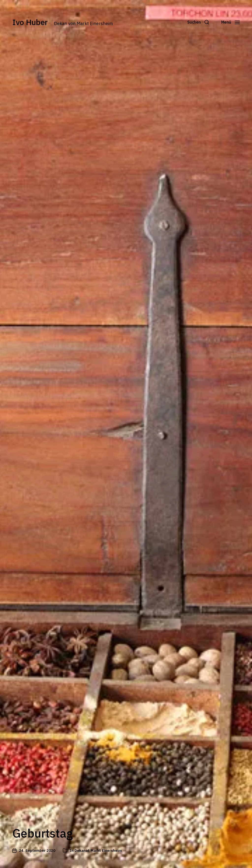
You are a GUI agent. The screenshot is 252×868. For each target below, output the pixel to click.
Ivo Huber (30, 22)
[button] (198, 22)
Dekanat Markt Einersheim (98, 850)
